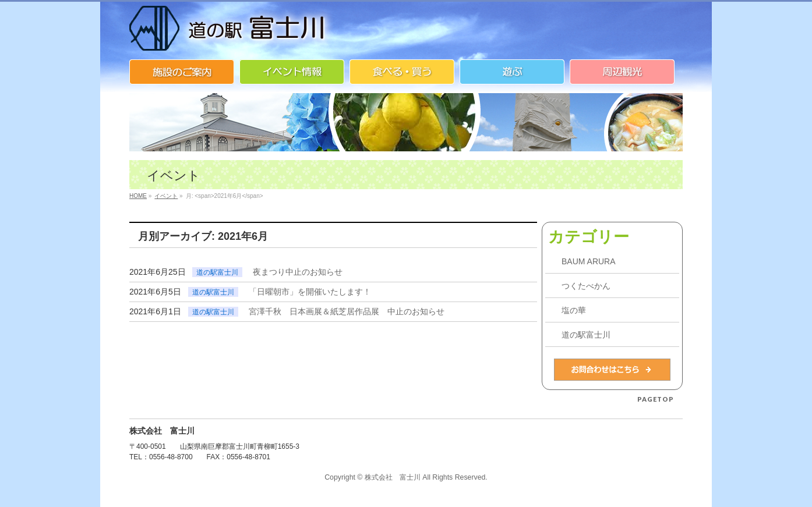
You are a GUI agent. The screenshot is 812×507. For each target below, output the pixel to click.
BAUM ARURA (589, 261)
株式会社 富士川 (393, 477)
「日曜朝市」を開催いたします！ (310, 292)
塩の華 (574, 310)
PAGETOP (656, 399)
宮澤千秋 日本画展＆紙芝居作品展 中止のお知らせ (347, 311)
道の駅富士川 (217, 272)
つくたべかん (586, 286)
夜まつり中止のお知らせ (298, 272)
